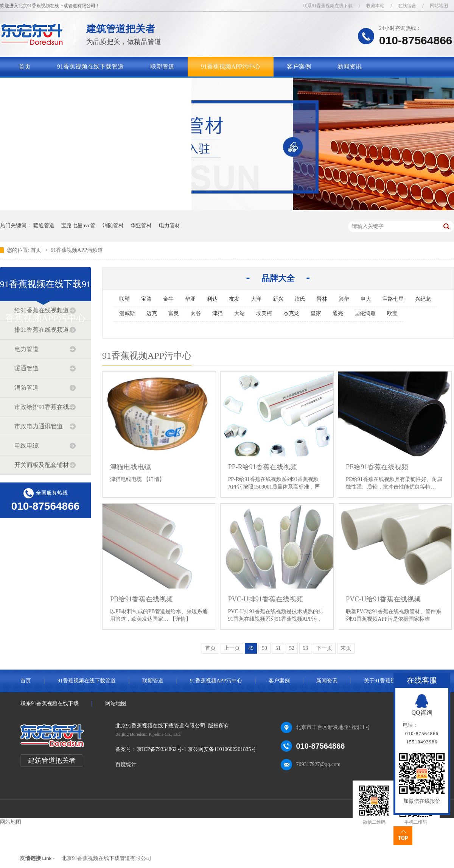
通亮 (338, 313)
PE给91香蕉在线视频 (377, 467)
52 (292, 648)
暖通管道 (44, 226)
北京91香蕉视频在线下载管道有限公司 (106, 858)
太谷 (196, 313)
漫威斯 (127, 313)
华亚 (190, 299)
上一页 (232, 648)
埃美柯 (264, 313)
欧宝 (392, 313)
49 (251, 648)
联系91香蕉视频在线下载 (328, 6)
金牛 (168, 299)
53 (305, 648)
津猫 (218, 313)
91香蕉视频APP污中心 (231, 66)
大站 (239, 313)
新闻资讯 (350, 66)
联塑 (124, 299)
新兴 (278, 299)
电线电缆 (26, 446)
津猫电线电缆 (131, 467)
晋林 (322, 299)
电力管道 (26, 349)
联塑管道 (162, 66)
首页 (25, 66)
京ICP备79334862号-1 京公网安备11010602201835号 (196, 749)
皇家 (316, 313)
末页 (346, 648)
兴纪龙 (423, 299)
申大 (366, 299)
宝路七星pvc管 (78, 226)
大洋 (256, 299)
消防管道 (26, 388)
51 (278, 648)
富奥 (174, 313)
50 (264, 648)
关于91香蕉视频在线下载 (52, 86)
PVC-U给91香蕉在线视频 (383, 599)
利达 (212, 299)
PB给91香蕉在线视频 (141, 599)
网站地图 (439, 6)
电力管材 (169, 226)
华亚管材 (141, 226)
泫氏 (300, 299)
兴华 (344, 299)
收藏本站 (375, 6)
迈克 (152, 313)
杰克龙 (291, 313)
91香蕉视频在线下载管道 (90, 66)
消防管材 (113, 226)
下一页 (324, 648)
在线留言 (407, 6)
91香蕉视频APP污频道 (77, 250)
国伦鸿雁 (365, 313)
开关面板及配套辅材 (42, 465)
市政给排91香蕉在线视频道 (45, 407)
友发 (234, 299)
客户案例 (299, 66)
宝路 (146, 299)
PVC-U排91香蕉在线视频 (266, 599)
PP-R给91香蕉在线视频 (263, 467)
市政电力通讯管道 (39, 426)
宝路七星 (393, 299)
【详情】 (154, 479)
